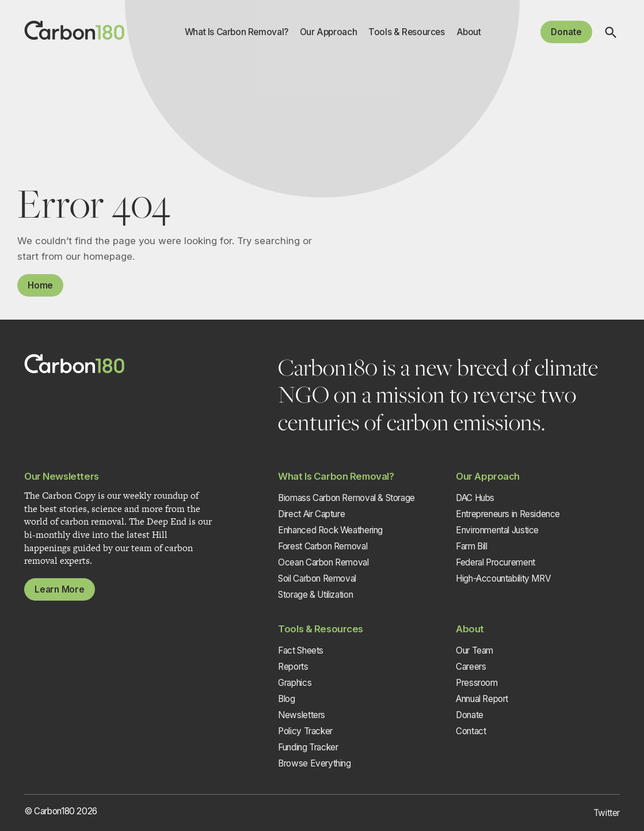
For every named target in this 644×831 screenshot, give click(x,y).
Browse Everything (314, 763)
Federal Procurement (496, 562)
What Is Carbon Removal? (237, 32)
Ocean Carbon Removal (323, 562)
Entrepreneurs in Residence (508, 514)
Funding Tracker (308, 747)
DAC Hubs (475, 498)
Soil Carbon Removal (317, 578)
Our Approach (328, 32)
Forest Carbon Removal (323, 546)
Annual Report (482, 699)
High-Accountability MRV (503, 578)
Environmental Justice (497, 530)
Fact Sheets (301, 650)
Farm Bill (472, 546)
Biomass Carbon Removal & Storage (346, 498)
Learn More (60, 589)
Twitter (607, 813)
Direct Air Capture (311, 514)
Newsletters (302, 715)
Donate (566, 32)
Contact (471, 731)
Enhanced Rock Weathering (330, 530)
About (469, 32)
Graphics (295, 683)
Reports (293, 667)
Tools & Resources (406, 32)
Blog (286, 699)
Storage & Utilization (315, 595)
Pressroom (477, 683)
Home (40, 285)
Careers (471, 667)
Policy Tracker (305, 731)
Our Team (475, 650)
